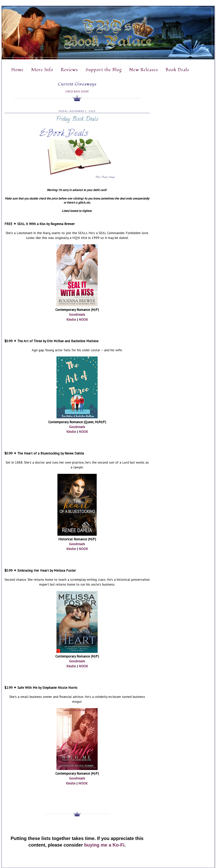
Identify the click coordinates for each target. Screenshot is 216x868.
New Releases (144, 70)
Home (17, 70)
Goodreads (77, 314)
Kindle (71, 319)
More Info (42, 70)
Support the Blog (104, 70)
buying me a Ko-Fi (104, 845)
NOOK (83, 319)
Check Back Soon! (77, 91)
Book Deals (177, 70)
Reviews (69, 70)
